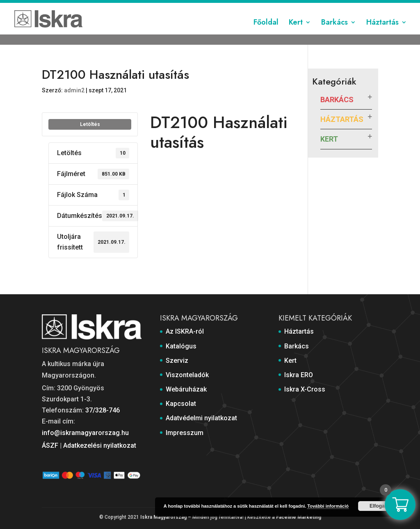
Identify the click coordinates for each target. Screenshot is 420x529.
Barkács (334, 34)
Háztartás (382, 34)
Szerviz (136, 7)
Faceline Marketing (299, 517)
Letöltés (90, 124)
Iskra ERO (299, 375)
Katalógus (106, 7)
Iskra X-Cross (305, 389)
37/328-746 (103, 410)
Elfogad (379, 506)
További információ (328, 506)
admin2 (74, 90)
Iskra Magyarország (163, 517)
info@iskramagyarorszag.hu (85, 433)
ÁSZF (50, 445)
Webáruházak (217, 7)
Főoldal (266, 34)
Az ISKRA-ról (69, 7)
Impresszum (362, 7)
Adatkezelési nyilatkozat (100, 445)
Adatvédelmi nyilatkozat (307, 7)
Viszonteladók (172, 7)
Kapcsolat (255, 7)
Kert (296, 34)
